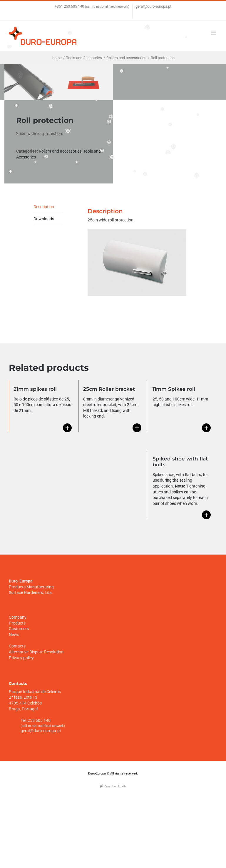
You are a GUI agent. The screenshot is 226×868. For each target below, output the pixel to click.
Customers (19, 629)
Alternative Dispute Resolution (36, 652)
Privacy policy (21, 658)
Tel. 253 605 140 (36, 720)
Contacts (17, 646)
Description (44, 207)
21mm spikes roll (35, 389)
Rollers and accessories (60, 151)
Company (18, 617)
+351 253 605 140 (69, 6)
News (14, 635)
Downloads (44, 219)
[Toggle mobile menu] (214, 33)
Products (17, 623)
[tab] (48, 207)
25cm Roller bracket (109, 389)
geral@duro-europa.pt (153, 6)
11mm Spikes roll (174, 389)
